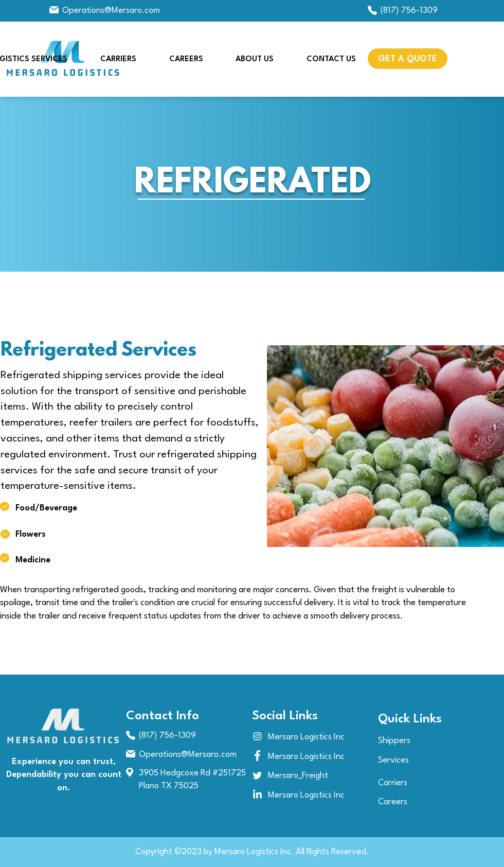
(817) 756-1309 (409, 11)
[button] (408, 59)
